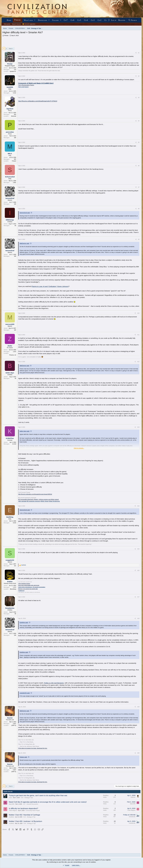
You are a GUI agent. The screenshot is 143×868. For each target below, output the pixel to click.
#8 (139, 209)
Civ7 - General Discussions (31, 804)
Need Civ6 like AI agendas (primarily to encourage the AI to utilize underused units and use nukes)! (48, 802)
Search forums (16, 24)
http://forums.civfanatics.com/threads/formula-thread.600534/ (35, 494)
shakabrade (132, 817)
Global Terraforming (54, 501)
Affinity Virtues (44, 501)
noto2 (10, 798)
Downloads (42, 20)
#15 (138, 549)
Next (10, 49)
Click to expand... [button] (79, 448)
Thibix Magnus (13, 811)
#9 (139, 239)
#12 (138, 362)
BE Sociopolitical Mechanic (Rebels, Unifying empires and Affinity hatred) (39, 499)
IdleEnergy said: (24, 243)
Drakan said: (23, 757)
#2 (139, 76)
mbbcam (133, 797)
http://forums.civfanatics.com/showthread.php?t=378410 (38, 101)
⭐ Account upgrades (29, 24)
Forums (17, 20)
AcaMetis (11, 817)
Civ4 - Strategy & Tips (29, 817)
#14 (138, 506)
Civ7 (66, 20)
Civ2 (99, 20)
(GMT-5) (14, 725)
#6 (139, 166)
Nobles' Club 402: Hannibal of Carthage (24, 815)
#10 (138, 313)
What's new (28, 20)
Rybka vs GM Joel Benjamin (54, 683)
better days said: (25, 431)
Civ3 (93, 20)
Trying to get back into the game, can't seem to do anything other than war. (38, 796)
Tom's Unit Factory (23, 87)
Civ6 (72, 20)
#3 (139, 98)
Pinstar (6, 35)
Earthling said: (24, 622)
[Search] (132, 20)
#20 (138, 753)
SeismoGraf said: (25, 213)
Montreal (14, 116)
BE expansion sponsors (34, 501)
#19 (138, 707)
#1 (139, 53)
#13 (138, 427)
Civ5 (79, 20)
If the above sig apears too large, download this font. (33, 748)
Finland (14, 161)
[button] (35, 20)
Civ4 (86, 20)
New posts (7, 24)
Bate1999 (12, 804)
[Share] (136, 53)
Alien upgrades (22, 501)
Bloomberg (13, 589)
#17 (138, 597)
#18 (138, 618)
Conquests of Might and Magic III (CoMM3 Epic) (36, 83)
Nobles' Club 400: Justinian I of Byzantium (25, 821)
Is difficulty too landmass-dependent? (24, 808)
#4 (139, 121)
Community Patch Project (33, 811)
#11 (138, 335)
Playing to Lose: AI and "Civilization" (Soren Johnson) (50, 286)
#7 (139, 187)
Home (9, 20)
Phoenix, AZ (13, 355)
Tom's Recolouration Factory (26, 85)
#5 (139, 142)
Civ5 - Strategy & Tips (27, 798)
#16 (138, 570)
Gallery (55, 20)
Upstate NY (13, 71)
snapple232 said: (25, 693)
